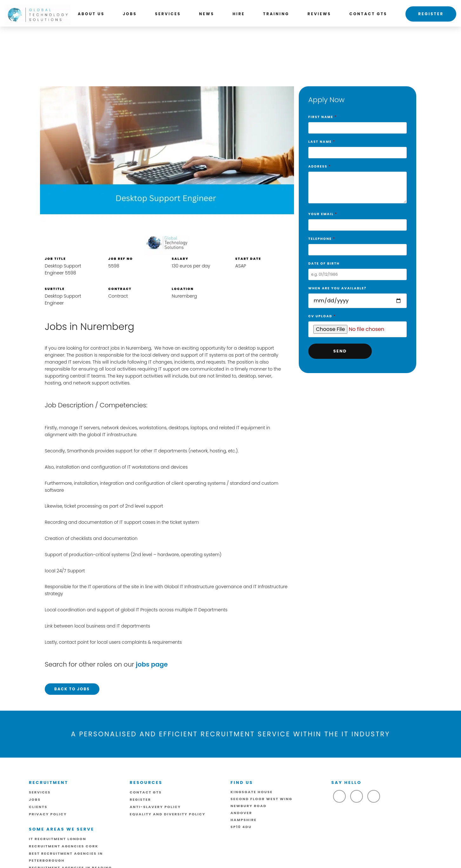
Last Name (357, 147)
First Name (357, 122)
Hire (239, 14)
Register (431, 14)
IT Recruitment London (58, 839)
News (207, 14)
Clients (38, 807)
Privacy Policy (48, 814)
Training (276, 14)
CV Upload (357, 323)
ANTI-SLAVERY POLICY (155, 807)
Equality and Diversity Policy (168, 814)
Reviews (319, 14)
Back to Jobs (72, 689)
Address (357, 185)
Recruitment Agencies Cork (64, 846)
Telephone (357, 244)
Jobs (130, 14)
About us (91, 14)
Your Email (357, 220)
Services (168, 14)
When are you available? (357, 295)
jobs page (152, 664)
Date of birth (357, 269)
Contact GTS (368, 14)
